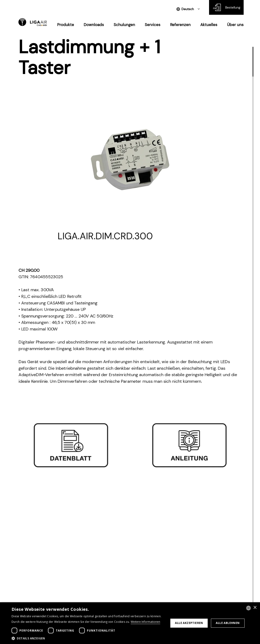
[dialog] (130, 623)
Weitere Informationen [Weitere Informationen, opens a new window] (145, 622)
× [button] (255, 608)
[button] (88, 638)
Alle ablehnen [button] (228, 623)
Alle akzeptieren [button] (189, 623)
